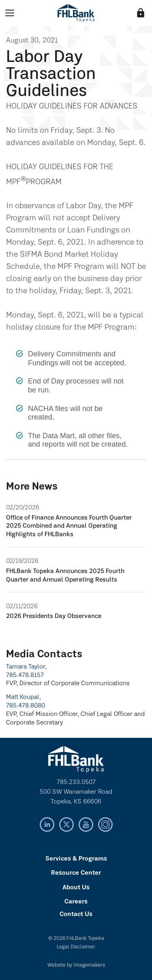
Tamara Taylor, (26, 667)
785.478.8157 (25, 675)
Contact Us (76, 914)
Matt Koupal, (24, 697)
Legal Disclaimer (76, 947)
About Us (76, 888)
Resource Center (76, 873)
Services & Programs (76, 859)
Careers (76, 902)
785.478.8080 (26, 706)
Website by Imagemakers (76, 965)
